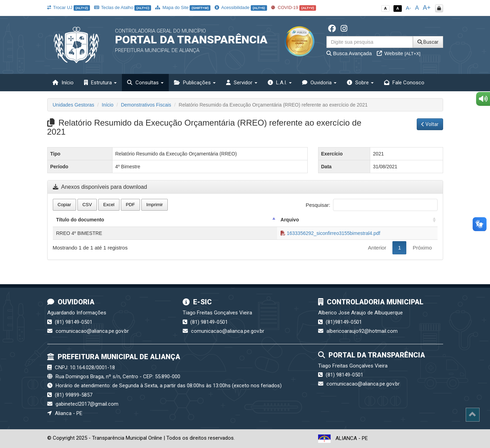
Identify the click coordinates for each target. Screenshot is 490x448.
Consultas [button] (145, 83)
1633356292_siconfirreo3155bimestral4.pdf (330, 233)
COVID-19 (293, 7)
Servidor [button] (242, 83)
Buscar (428, 42)
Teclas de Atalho (123, 7)
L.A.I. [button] (280, 83)
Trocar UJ (69, 7)
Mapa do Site (183, 7)
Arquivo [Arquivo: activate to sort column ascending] (290, 220)
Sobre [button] (360, 83)
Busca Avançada (349, 53)
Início (63, 83)
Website (399, 53)
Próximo (422, 248)
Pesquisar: (371, 205)
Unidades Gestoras (74, 105)
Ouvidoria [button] (319, 83)
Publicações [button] (195, 83)
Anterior (377, 248)
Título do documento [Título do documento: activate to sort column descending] (80, 220)
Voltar (430, 124)
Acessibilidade (241, 7)
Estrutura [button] (100, 83)
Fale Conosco (404, 83)
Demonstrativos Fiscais (146, 105)
